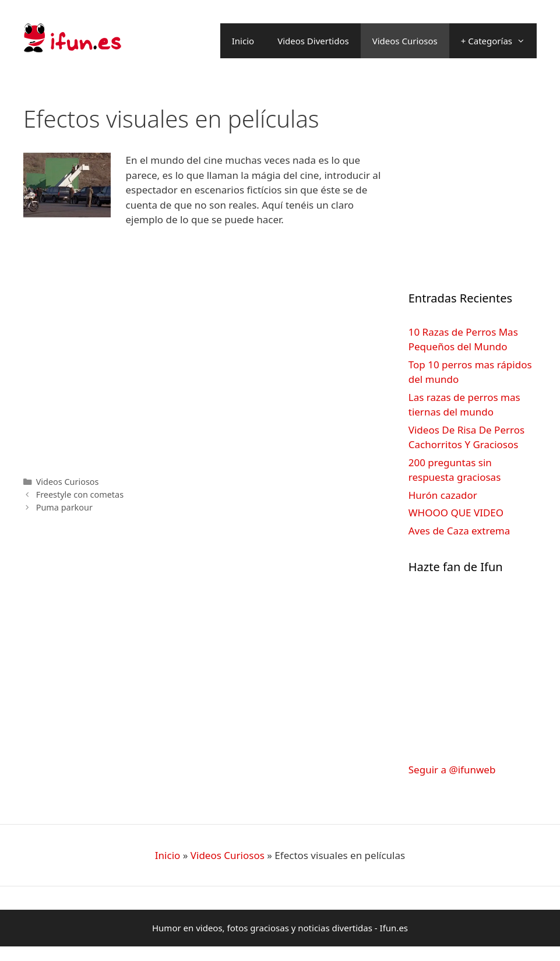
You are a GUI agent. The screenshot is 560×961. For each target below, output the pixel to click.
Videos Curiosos (405, 41)
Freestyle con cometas (80, 494)
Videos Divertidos (313, 41)
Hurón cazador (443, 495)
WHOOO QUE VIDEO (456, 513)
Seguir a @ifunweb (452, 770)
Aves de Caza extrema (459, 531)
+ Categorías (499, 41)
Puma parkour (64, 507)
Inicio (243, 41)
